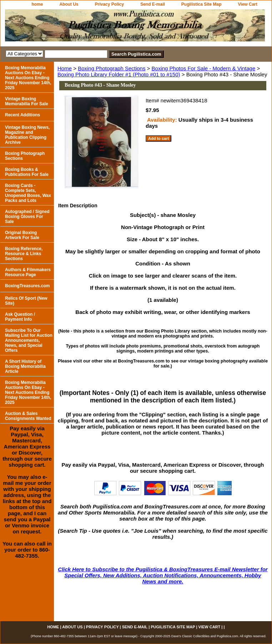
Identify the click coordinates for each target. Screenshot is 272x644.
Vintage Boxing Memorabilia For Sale (27, 101)
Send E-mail (153, 4)
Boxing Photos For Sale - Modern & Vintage (204, 68)
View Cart (248, 4)
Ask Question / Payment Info (20, 317)
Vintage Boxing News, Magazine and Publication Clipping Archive (27, 135)
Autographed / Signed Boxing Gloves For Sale (27, 217)
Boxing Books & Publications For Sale (27, 172)
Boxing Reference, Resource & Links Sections (24, 254)
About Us (69, 4)
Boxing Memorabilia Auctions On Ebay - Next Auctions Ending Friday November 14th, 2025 (28, 78)
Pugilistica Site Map (202, 4)
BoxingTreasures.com (27, 286)
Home (65, 68)
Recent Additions (22, 115)
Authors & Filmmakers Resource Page (28, 272)
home (37, 4)
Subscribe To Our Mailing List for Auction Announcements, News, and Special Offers (29, 340)
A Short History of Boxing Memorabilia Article (25, 366)
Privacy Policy (109, 4)
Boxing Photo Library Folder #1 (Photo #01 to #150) (119, 74)
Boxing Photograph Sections (112, 68)
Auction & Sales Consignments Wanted (28, 416)
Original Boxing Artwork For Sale (22, 235)
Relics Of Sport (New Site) (26, 301)
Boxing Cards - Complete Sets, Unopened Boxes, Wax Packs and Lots (28, 193)
